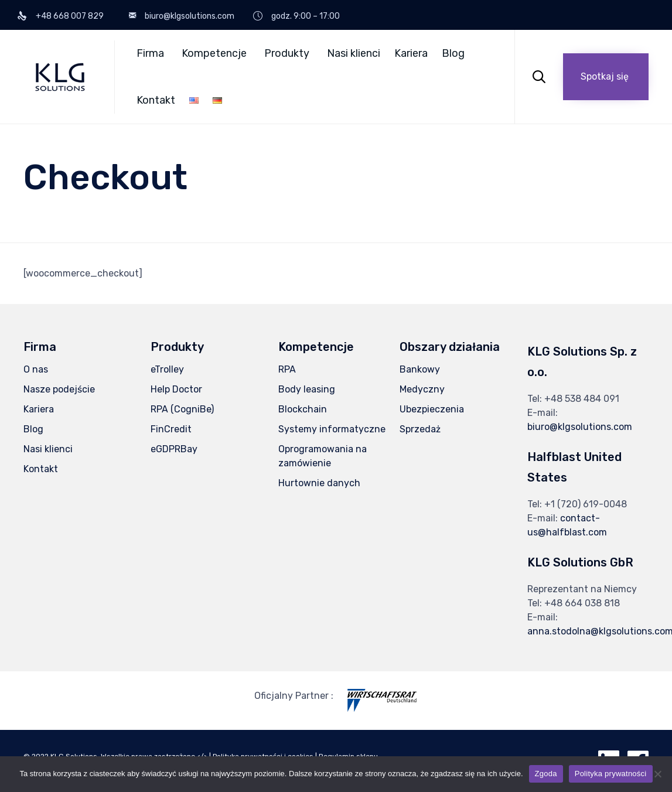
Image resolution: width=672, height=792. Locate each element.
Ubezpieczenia (432, 409)
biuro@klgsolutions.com (580, 427)
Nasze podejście (59, 389)
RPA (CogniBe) (182, 409)
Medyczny (422, 389)
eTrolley (167, 369)
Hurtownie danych (319, 483)
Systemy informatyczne (332, 429)
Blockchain (303, 409)
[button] (606, 77)
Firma (150, 53)
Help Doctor (176, 389)
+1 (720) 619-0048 (586, 504)
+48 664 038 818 (582, 603)
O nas (36, 369)
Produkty (287, 53)
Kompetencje (214, 53)
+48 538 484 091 (582, 399)
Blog (453, 53)
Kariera (411, 53)
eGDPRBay (174, 449)
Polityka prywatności (611, 774)
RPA (287, 369)
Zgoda (546, 774)
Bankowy (420, 369)
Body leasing (307, 389)
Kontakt (156, 100)
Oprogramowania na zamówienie (323, 456)
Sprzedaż (420, 429)
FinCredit (171, 429)
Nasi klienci (354, 53)
